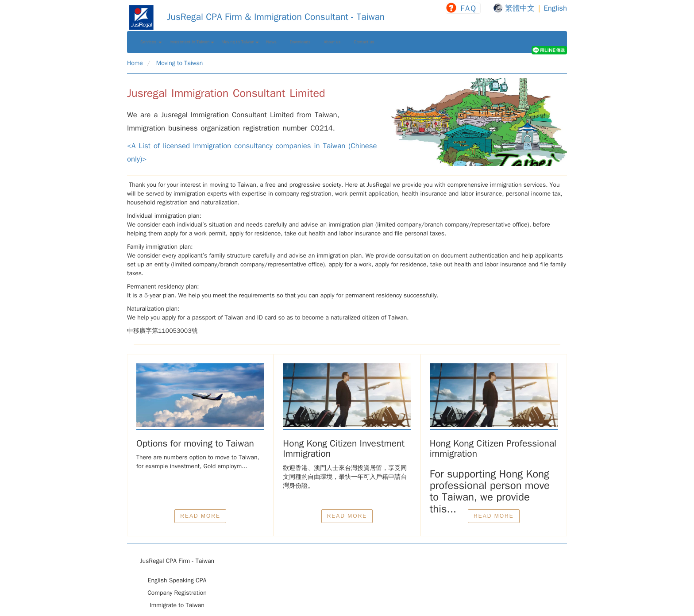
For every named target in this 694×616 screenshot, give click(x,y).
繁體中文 (520, 8)
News (272, 42)
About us (332, 42)
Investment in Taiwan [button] (192, 42)
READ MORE (200, 516)
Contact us (364, 42)
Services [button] (151, 42)
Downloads (300, 42)
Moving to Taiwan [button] (240, 42)
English (555, 8)
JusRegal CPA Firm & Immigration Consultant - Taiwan (256, 17)
